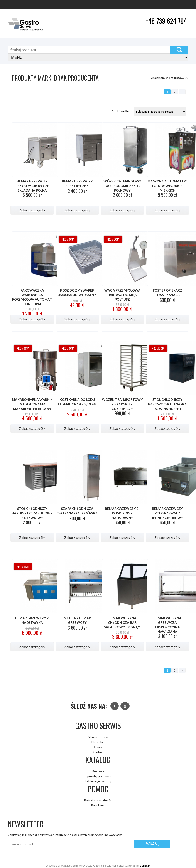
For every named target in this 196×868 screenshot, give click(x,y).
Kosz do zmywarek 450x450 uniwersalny (77, 292)
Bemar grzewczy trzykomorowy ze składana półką (32, 186)
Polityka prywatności (98, 800)
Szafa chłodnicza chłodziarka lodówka (77, 511)
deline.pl (145, 866)
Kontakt (98, 752)
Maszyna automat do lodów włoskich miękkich (167, 186)
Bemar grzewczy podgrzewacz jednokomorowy (167, 513)
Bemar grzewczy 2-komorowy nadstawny (122, 513)
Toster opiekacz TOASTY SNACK (167, 292)
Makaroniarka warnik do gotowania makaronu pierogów (32, 404)
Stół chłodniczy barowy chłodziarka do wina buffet (167, 404)
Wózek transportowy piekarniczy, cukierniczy (122, 404)
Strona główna (98, 737)
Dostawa (98, 771)
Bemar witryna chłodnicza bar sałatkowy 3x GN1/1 (122, 622)
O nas (98, 747)
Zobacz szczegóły (32, 210)
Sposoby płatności (98, 776)
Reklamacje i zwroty (98, 781)
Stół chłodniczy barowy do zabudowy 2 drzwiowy (32, 513)
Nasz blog (98, 742)
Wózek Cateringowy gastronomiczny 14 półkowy (122, 186)
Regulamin (98, 805)
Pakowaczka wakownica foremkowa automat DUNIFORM (32, 297)
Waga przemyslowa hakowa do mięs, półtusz (122, 295)
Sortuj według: (122, 111)
